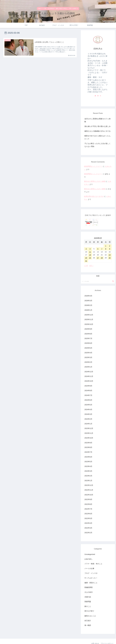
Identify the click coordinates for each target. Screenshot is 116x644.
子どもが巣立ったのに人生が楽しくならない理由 (98, 145)
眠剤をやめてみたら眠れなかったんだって (98, 137)
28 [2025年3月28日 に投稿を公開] (102, 258)
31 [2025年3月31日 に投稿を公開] (86, 261)
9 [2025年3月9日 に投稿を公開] (110, 249)
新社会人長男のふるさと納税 (95, 181)
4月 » (91, 266)
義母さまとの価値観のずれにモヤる (98, 131)
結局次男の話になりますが (94, 196)
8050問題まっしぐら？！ (93, 166)
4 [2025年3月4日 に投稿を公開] (90, 249)
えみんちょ (98, 48)
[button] (113, 281)
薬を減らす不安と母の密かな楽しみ (98, 126)
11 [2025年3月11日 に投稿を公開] (90, 252)
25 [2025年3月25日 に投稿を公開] (90, 258)
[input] (98, 281)
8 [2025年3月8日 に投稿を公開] (106, 249)
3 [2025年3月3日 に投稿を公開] (86, 249)
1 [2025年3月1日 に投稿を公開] (106, 246)
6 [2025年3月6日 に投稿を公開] (98, 249)
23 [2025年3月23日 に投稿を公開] (110, 255)
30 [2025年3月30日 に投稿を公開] (110, 258)
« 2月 (86, 266)
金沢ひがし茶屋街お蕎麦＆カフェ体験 (98, 120)
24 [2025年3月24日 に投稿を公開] (86, 258)
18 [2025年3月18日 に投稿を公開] (90, 255)
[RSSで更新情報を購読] (100, 96)
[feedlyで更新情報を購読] (98, 96)
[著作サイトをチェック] (95, 96)
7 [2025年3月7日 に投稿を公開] (102, 249)
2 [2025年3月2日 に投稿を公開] (110, 246)
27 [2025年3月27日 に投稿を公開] (98, 258)
